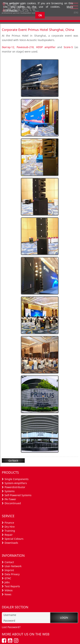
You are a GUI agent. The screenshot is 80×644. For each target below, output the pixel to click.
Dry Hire (10, 527)
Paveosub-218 (25, 47)
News (8, 594)
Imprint (9, 570)
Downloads (11, 543)
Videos (9, 590)
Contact (9, 562)
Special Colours (14, 539)
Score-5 (68, 47)
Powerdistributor (15, 487)
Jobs (7, 582)
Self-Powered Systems (18, 495)
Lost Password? (11, 627)
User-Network (13, 566)
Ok (40, 15)
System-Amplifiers (16, 483)
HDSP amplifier (46, 47)
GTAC (8, 578)
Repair (9, 535)
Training (10, 531)
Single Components (17, 479)
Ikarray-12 (8, 47)
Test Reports (12, 586)
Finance (9, 523)
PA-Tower (10, 499)
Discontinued (13, 503)
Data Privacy (12, 574)
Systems (10, 491)
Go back (13, 461)
